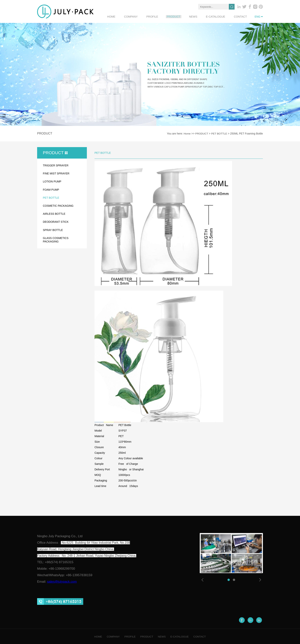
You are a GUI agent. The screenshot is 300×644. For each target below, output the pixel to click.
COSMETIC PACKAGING (58, 206)
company (143, 17)
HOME (94, 636)
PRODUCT (201, 134)
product (182, 17)
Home (186, 134)
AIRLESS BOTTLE (54, 214)
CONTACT (204, 636)
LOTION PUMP (52, 181)
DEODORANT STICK (56, 222)
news (199, 17)
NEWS (163, 636)
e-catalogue (219, 17)
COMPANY (110, 636)
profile (163, 17)
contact (242, 17)
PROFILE (129, 636)
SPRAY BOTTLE (53, 230)
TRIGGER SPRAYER (56, 165)
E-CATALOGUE (182, 636)
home (126, 17)
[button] (229, 580)
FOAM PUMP (51, 190)
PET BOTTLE (219, 134)
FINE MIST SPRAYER (56, 173)
